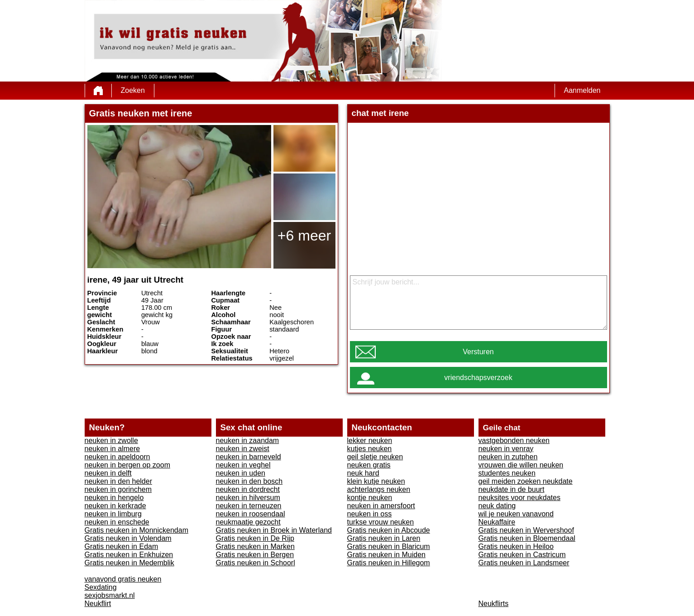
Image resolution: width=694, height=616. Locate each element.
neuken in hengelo (114, 498)
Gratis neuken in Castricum (522, 555)
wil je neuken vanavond (516, 514)
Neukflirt (98, 604)
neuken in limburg (113, 514)
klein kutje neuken (376, 481)
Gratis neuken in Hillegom (389, 563)
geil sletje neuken (375, 457)
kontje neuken (370, 498)
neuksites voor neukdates (519, 498)
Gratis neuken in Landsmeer (524, 563)
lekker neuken (370, 440)
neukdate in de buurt (512, 489)
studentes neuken (507, 473)
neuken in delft (108, 473)
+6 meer (304, 236)
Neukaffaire (497, 522)
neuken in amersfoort (381, 506)
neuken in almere (112, 449)
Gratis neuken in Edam (122, 546)
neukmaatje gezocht (248, 522)
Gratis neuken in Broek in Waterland (274, 530)
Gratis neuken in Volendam (128, 538)
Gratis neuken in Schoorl (256, 563)
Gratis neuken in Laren (384, 538)
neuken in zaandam (248, 440)
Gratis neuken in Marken (255, 546)
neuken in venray (506, 449)
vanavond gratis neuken (123, 579)
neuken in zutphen (508, 457)
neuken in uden (241, 473)
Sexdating (101, 587)
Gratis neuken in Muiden (386, 555)
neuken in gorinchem (118, 489)
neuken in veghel (243, 465)
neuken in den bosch (249, 481)
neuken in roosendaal (251, 514)
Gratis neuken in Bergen (255, 555)
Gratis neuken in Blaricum (389, 546)
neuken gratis (369, 465)
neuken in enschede (117, 522)
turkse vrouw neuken (381, 522)
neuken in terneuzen (249, 506)
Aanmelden (582, 90)
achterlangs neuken (379, 489)
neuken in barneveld (249, 457)
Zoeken (133, 90)
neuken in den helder (118, 481)
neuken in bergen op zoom (127, 465)
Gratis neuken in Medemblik (129, 563)
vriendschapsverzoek (478, 378)
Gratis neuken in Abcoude (389, 530)
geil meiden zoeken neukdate (526, 481)
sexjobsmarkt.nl (110, 595)
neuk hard (363, 473)
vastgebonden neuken (514, 440)
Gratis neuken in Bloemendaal (527, 538)
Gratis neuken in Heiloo (516, 546)
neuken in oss (370, 514)
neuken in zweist (243, 449)
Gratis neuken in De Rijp (255, 538)
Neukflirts (494, 604)
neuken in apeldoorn (117, 457)
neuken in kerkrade (115, 506)
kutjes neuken (370, 449)
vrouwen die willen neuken (521, 465)
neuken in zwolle (111, 440)
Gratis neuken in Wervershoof (526, 530)
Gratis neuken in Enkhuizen (129, 555)
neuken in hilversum (248, 498)
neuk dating (497, 506)
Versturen (478, 352)
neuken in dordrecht (248, 489)
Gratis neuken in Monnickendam (136, 530)
